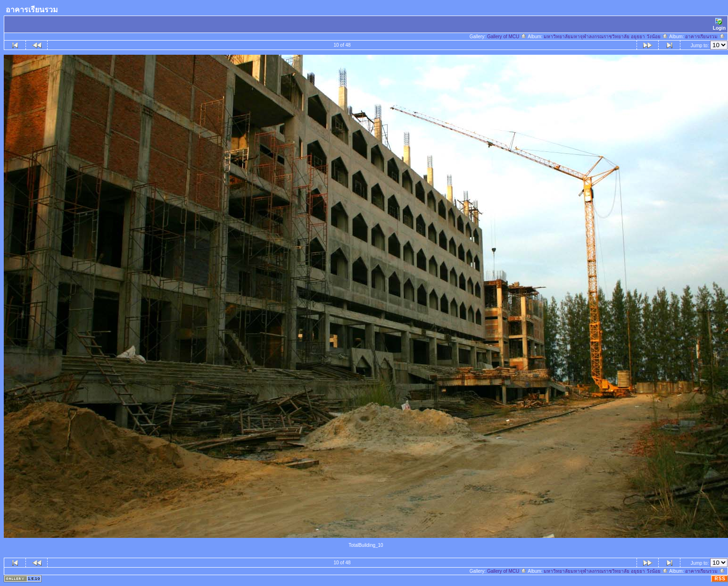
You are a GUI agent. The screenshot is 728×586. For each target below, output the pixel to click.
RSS (720, 579)
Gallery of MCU (507, 37)
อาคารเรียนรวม (705, 37)
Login (719, 24)
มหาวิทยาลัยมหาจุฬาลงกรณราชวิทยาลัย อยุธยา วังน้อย (606, 37)
